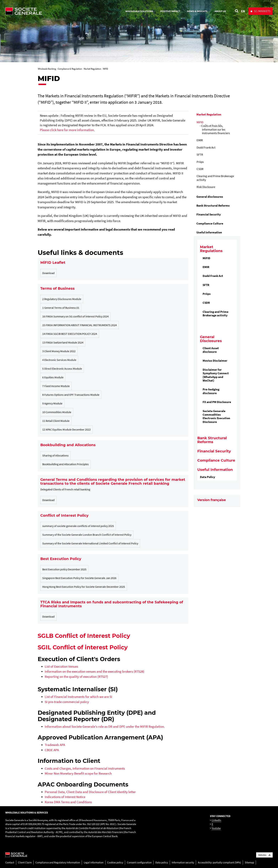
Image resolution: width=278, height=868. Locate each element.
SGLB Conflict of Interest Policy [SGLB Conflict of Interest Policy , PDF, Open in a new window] (84, 636)
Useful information (209, 232)
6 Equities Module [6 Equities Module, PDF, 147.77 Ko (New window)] (53, 377)
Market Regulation (209, 114)
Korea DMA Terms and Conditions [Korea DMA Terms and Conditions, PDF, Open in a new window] (68, 802)
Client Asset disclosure (211, 350)
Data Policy (208, 477)
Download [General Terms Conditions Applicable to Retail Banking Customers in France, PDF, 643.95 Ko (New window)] (48, 500)
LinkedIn (216, 820)
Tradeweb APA (55, 745)
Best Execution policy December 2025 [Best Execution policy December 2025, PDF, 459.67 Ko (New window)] (64, 569)
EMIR (200, 140)
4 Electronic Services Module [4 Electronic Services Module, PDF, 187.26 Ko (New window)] (59, 360)
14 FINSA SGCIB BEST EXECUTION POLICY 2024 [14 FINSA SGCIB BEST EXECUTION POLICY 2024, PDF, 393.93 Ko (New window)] (70, 334)
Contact (10, 862)
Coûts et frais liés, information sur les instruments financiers (216, 129)
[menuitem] (217, 151)
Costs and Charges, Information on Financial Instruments (85, 768)
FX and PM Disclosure (217, 402)
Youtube (216, 828)
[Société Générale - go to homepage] (44, 11)
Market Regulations (211, 249)
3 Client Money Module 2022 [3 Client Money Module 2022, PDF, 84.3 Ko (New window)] (59, 351)
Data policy (162, 862)
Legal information (94, 862)
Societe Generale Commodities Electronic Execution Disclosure (216, 416)
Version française (212, 500)
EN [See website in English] (243, 11)
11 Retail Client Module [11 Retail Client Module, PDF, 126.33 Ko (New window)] (56, 421)
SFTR (200, 155)
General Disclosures (211, 339)
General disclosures (210, 197)
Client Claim (25, 862)
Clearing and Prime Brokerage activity (215, 178)
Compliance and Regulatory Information (58, 862)
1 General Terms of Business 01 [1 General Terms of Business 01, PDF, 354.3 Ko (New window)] (61, 308)
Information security (183, 862)
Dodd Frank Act (206, 147)
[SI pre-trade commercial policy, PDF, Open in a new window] (67, 702)
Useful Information (215, 470)
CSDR (200, 169)
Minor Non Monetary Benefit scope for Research (78, 773)
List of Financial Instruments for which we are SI (78, 697)
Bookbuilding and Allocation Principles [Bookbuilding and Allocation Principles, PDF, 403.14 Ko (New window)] (66, 464)
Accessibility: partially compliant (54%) (219, 862)
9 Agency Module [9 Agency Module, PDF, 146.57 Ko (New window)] (52, 403)
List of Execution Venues (62, 666)
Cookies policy (115, 862)
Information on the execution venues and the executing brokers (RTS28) (95, 671)
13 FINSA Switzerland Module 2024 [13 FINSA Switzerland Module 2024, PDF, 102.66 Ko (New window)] (63, 342)
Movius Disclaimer (215, 361)
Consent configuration (139, 862)
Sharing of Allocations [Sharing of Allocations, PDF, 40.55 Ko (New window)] (55, 455)
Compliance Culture (210, 223)
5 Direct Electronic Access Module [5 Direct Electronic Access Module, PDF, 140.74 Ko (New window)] (62, 369)
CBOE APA (52, 750)
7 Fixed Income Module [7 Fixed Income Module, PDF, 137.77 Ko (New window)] (56, 386)
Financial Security (209, 214)
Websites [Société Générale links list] (264, 855)
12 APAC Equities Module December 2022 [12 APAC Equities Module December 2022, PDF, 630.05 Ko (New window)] (66, 429)
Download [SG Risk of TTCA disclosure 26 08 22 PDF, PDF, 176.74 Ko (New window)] (48, 616)
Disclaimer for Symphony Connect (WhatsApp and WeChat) (216, 375)
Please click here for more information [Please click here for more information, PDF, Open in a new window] (67, 130)
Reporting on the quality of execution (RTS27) (76, 677)
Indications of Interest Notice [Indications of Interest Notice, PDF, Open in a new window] (65, 797)
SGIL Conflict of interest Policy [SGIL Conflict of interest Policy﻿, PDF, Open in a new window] (83, 647)
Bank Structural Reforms (213, 205)
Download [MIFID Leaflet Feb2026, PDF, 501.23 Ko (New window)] (48, 273)
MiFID (200, 122)
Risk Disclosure (206, 187)
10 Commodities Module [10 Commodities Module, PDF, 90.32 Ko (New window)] (57, 412)
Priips (200, 162)
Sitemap (249, 862)
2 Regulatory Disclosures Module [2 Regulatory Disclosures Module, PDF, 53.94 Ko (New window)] (62, 299)
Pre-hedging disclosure (211, 391)
